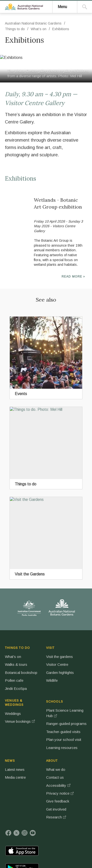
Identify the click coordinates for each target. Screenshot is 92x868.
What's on (15, 666)
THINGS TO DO (14, 654)
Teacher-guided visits (79, 712)
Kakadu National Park (20, 799)
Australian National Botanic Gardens (35, 57)
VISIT (33, 653)
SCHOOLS (81, 653)
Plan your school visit (80, 731)
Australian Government (20, 615)
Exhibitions (63, 133)
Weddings (56, 666)
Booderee (59, 799)
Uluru (43, 799)
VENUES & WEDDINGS (58, 654)
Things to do (17, 133)
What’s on (41, 133)
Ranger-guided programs (80, 693)
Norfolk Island (75, 799)
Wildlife (34, 703)
